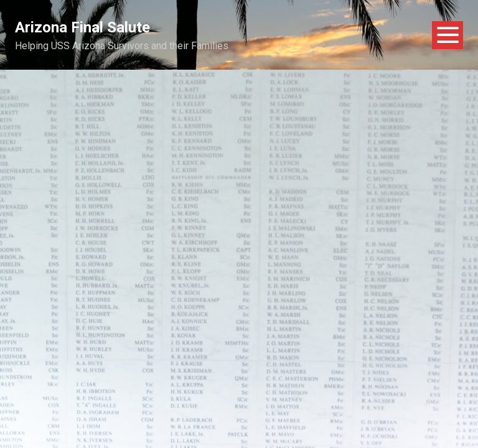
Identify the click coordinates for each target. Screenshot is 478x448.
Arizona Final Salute (82, 27)
